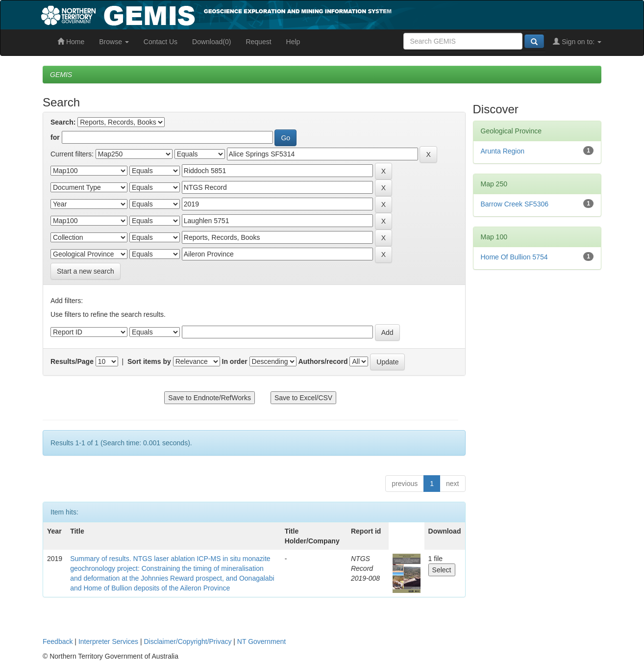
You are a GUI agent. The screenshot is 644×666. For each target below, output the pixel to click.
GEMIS (61, 75)
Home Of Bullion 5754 (514, 257)
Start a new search (86, 271)
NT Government (261, 641)
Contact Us (161, 42)
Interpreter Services (108, 641)
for (55, 137)
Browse (114, 42)
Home (71, 42)
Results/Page (72, 361)
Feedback (58, 641)
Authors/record (323, 361)
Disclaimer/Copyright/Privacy (188, 641)
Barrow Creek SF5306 (515, 204)
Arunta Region (503, 151)
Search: (63, 122)
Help (293, 42)
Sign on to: (577, 42)
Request (258, 42)
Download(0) (211, 42)
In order (235, 361)
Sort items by (149, 361)
